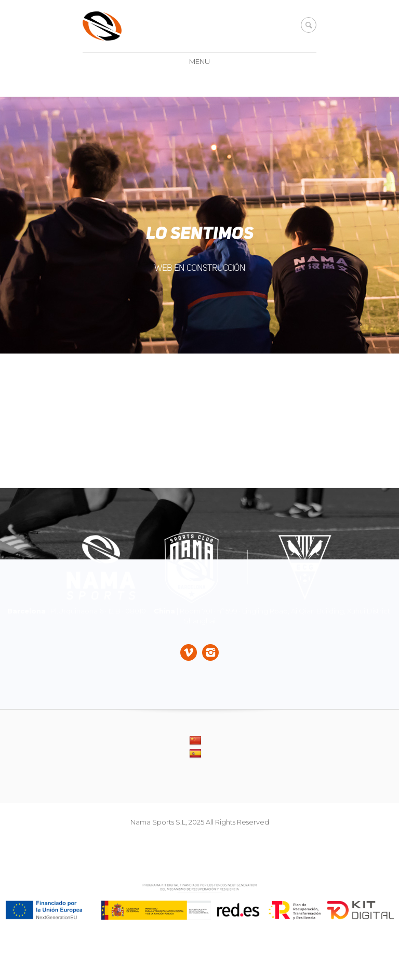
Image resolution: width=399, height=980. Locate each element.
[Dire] (199, 568)
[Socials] (189, 654)
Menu (199, 61)
